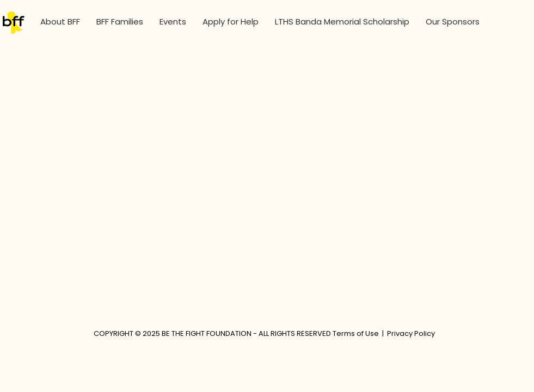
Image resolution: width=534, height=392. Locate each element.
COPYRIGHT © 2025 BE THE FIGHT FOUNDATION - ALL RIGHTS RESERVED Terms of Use (236, 333)
